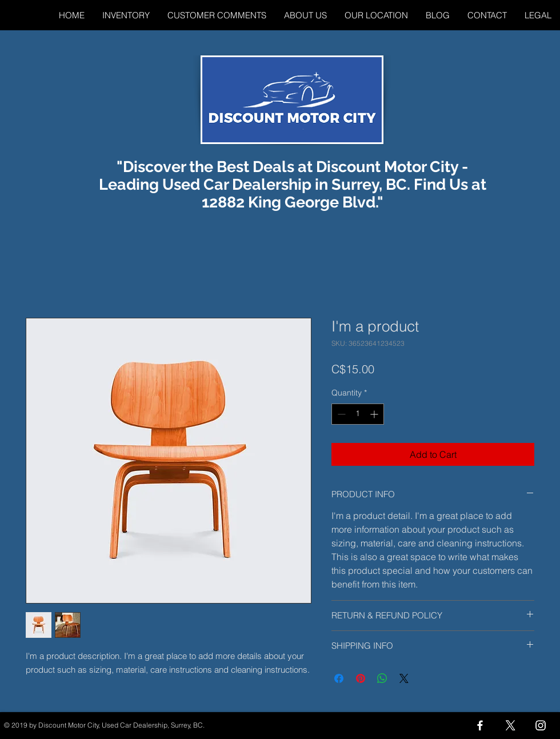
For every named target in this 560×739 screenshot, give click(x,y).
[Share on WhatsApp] (382, 678)
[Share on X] (404, 678)
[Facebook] (480, 725)
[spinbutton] (358, 414)
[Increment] (375, 414)
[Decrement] (340, 414)
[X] (510, 725)
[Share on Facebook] (339, 678)
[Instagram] (541, 725)
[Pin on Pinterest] (361, 678)
